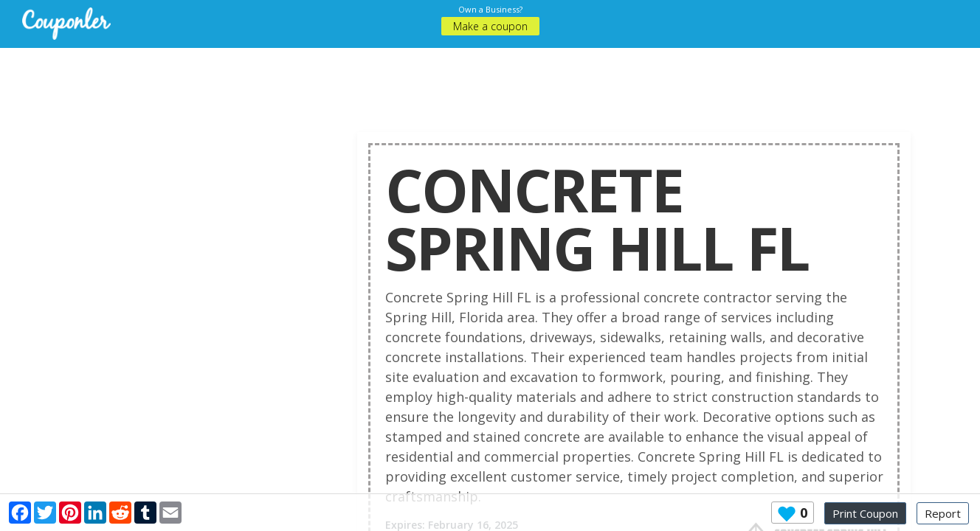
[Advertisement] (490, 81)
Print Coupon (865, 513)
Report (943, 513)
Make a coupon (490, 26)
